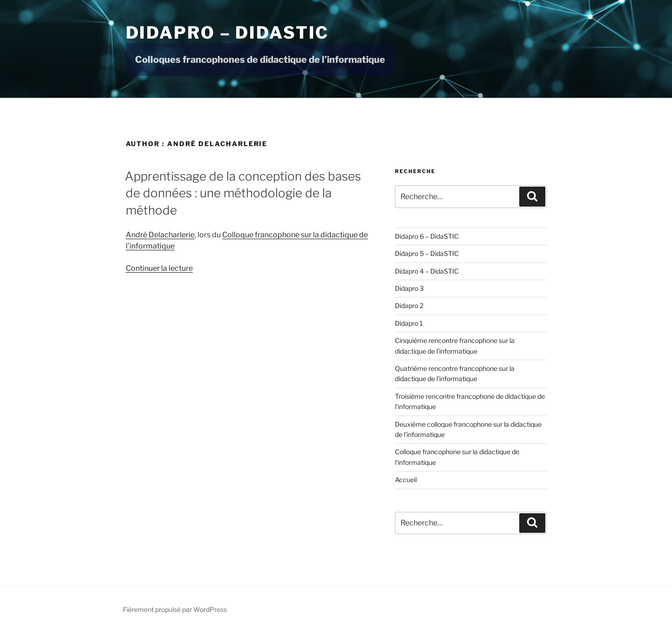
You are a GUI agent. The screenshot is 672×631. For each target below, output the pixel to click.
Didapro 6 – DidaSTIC (427, 236)
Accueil (406, 480)
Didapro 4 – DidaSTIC (427, 271)
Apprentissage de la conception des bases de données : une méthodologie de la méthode (243, 193)
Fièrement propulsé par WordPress (175, 609)
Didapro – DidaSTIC (227, 33)
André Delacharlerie (160, 235)
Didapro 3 (409, 288)
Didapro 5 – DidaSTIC (427, 253)
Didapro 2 (409, 305)
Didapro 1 (409, 323)
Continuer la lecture (159, 268)
